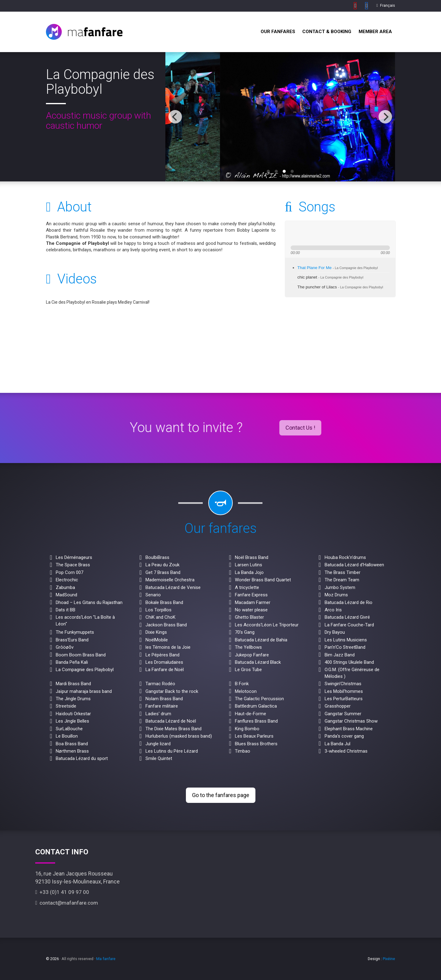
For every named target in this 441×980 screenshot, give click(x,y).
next (316, 233)
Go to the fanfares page (221, 795)
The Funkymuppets (75, 632)
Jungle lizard (158, 744)
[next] (385, 117)
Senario (153, 595)
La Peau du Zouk (162, 565)
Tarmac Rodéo (160, 684)
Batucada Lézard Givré (347, 617)
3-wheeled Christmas (346, 751)
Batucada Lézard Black (258, 662)
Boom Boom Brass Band (81, 655)
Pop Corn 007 (70, 572)
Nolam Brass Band (164, 699)
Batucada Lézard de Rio (349, 602)
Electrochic (67, 580)
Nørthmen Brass (72, 751)
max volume (358, 233)
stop (326, 233)
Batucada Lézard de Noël (171, 721)
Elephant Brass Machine (349, 729)
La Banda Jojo (249, 572)
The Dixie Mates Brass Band (173, 729)
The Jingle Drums (73, 699)
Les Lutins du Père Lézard (172, 751)
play (305, 233)
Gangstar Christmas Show (351, 721)
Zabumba (65, 587)
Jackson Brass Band (166, 625)
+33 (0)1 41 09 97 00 (62, 892)
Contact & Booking (327, 32)
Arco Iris (333, 610)
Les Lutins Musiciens (346, 640)
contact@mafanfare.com (67, 903)
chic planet (330, 277)
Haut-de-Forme (251, 714)
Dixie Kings (156, 632)
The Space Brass (73, 565)
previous (294, 233)
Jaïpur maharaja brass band (84, 691)
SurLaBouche (69, 729)
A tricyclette (247, 587)
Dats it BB (66, 610)
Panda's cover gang (344, 736)
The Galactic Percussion (259, 699)
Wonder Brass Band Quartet (263, 580)
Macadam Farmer (253, 602)
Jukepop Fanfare (252, 655)
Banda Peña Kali (72, 662)
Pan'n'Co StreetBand (345, 647)
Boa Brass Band (72, 744)
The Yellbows (248, 647)
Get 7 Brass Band (163, 572)
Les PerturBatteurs (344, 699)
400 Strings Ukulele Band (349, 662)
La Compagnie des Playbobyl (85, 670)
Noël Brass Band (252, 557)
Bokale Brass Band (164, 602)
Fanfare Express (251, 595)
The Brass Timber (343, 572)
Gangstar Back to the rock (172, 691)
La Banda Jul (337, 744)
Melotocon (246, 691)
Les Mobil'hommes (344, 691)
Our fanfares (278, 32)
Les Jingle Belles (72, 721)
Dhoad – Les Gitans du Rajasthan (89, 602)
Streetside (66, 706)
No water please (251, 610)
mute (336, 233)
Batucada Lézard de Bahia (261, 640)
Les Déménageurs (74, 557)
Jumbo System (340, 587)
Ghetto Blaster (249, 617)
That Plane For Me (338, 268)
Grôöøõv (65, 647)
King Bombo (247, 729)
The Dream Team (342, 580)
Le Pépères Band (162, 655)
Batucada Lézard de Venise (173, 587)
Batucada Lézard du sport (82, 758)
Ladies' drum (158, 714)
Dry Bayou (335, 632)
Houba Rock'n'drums (345, 557)
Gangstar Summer (343, 714)
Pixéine (389, 959)
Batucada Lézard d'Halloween (354, 565)
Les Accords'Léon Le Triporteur (267, 625)
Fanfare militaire (162, 706)
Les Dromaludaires (164, 662)
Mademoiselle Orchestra (170, 580)
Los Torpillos (158, 610)
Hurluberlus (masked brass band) (179, 736)
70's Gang (245, 632)
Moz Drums (336, 595)
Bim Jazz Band (340, 655)
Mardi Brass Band (73, 684)
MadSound (66, 595)
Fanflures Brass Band (256, 721)
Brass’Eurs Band (72, 640)
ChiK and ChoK (160, 617)
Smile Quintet (159, 758)
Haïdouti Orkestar (73, 714)
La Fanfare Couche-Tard (349, 625)
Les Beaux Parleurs (254, 736)
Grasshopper (338, 706)
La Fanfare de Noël (165, 670)
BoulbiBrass (157, 557)
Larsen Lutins (249, 565)
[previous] (175, 117)
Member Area (375, 32)
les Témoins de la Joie (168, 647)
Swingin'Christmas (343, 684)
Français (386, 5)
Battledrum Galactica (256, 706)
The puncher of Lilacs (340, 287)
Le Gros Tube (248, 670)
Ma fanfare (106, 959)
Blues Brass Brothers (256, 744)
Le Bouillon (67, 736)
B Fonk (242, 684)
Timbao (243, 751)
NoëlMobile (157, 640)
